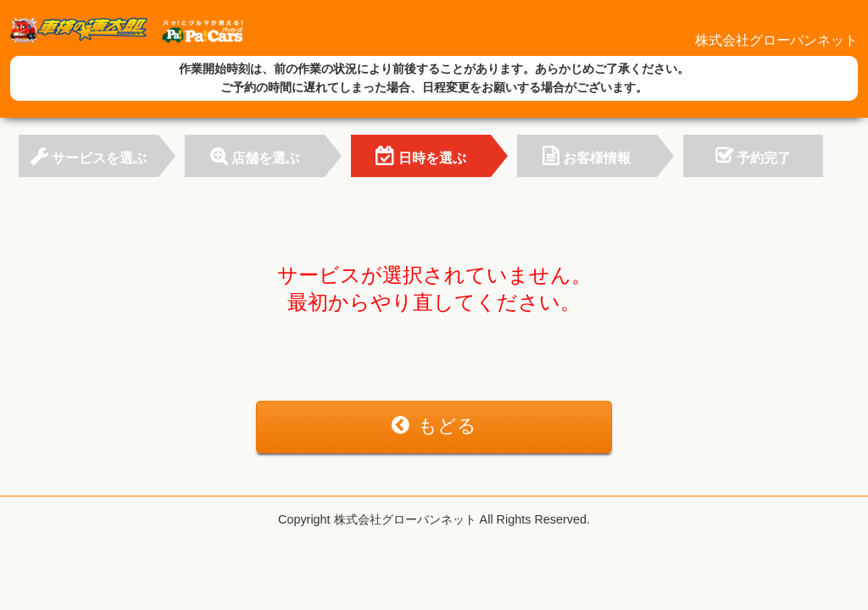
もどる (434, 426)
